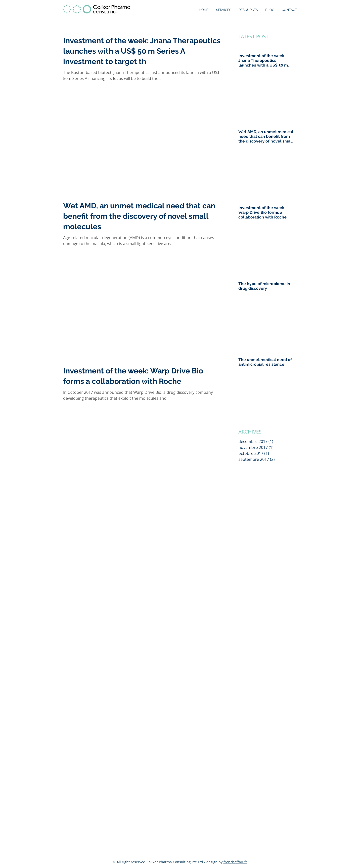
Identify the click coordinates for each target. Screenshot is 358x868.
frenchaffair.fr (235, 862)
